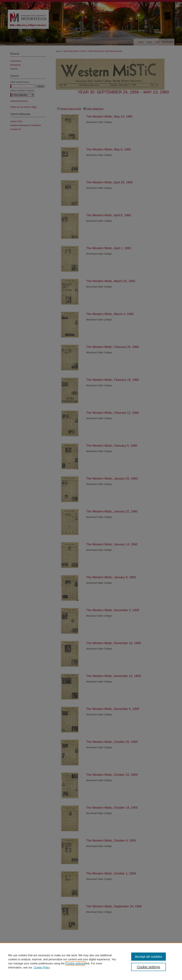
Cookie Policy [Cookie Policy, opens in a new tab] (42, 968)
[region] (91, 961)
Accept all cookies (149, 957)
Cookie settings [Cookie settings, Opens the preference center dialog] (149, 967)
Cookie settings (75, 963)
